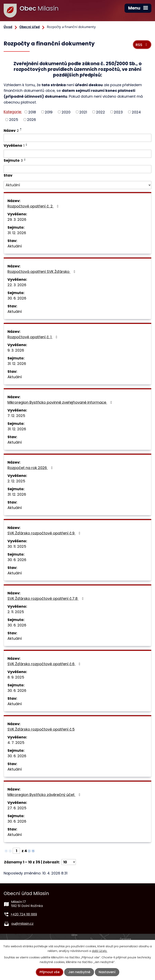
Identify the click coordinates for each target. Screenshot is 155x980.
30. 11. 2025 (17, 546)
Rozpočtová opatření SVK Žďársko (42, 272)
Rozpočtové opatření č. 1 (33, 337)
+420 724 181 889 (24, 914)
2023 (118, 112)
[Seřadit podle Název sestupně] (21, 130)
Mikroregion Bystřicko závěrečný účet (45, 795)
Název (11, 130)
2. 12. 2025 (16, 481)
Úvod (8, 27)
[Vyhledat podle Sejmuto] (77, 169)
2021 (83, 112)
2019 (49, 112)
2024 (136, 112)
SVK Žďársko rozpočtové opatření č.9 (45, 533)
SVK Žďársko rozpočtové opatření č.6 (45, 664)
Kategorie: (13, 112)
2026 (31, 120)
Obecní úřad (30, 27)
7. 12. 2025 (16, 416)
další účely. (100, 951)
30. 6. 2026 (17, 298)
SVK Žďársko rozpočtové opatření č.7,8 (46, 598)
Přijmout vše (50, 972)
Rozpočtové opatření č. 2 (34, 206)
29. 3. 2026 (17, 219)
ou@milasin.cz (22, 924)
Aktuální (15, 246)
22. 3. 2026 (17, 285)
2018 (32, 112)
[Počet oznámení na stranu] (69, 862)
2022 (101, 112)
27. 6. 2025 (17, 808)
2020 (66, 112)
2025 (14, 120)
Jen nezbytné (79, 972)
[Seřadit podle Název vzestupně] (21, 129)
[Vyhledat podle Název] (77, 138)
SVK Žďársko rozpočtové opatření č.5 (41, 729)
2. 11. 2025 (16, 612)
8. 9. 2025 (16, 677)
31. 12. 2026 (17, 233)
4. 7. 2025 (16, 743)
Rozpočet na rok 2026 (31, 468)
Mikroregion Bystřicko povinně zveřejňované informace (61, 402)
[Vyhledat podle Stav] (77, 185)
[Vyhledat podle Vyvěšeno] (77, 154)
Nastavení (107, 972)
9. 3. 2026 (16, 350)
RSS (142, 45)
